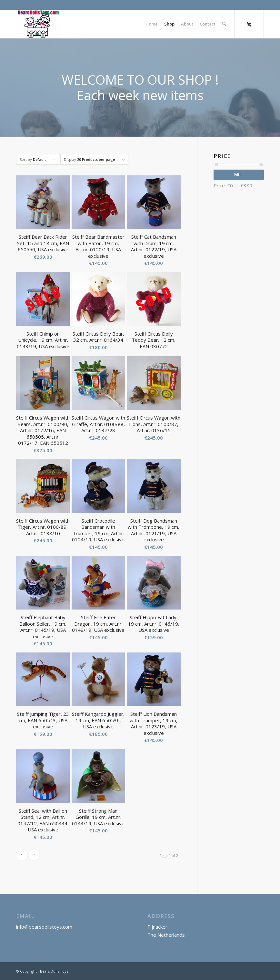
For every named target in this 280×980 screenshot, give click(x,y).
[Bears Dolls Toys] (38, 24)
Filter (239, 175)
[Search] (224, 24)
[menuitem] (152, 24)
